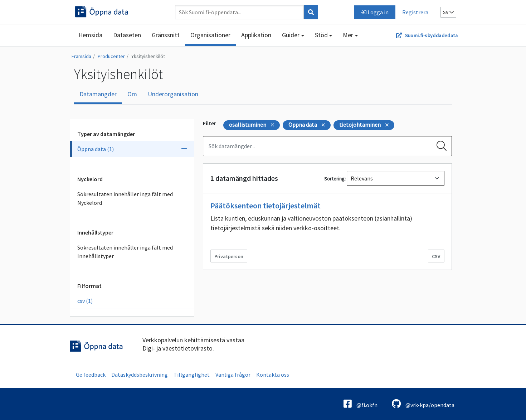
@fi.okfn (361, 404)
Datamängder (98, 94)
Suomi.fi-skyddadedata (431, 35)
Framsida (81, 56)
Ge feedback (91, 375)
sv (448, 12)
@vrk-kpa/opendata (423, 404)
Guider (291, 35)
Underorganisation (173, 94)
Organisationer (210, 35)
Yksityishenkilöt (148, 56)
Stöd (321, 35)
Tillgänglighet (192, 375)
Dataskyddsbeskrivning (140, 375)
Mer (348, 35)
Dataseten (127, 35)
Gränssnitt (166, 35)
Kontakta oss (273, 375)
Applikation (256, 35)
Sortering (334, 179)
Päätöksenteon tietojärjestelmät (266, 206)
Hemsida (90, 35)
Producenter (111, 56)
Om (132, 94)
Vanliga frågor (233, 375)
